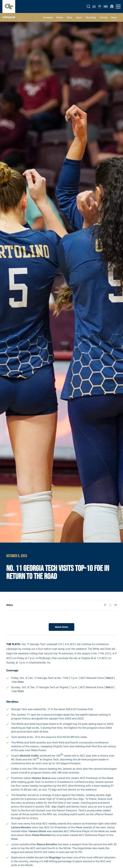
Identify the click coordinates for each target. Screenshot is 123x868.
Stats (70, 17)
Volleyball (9, 17)
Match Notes (62, 627)
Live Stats (18, 682)
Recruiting (91, 17)
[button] (89, 7)
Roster (60, 17)
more (114, 17)
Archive (104, 17)
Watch (110, 678)
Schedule (48, 17)
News (79, 17)
